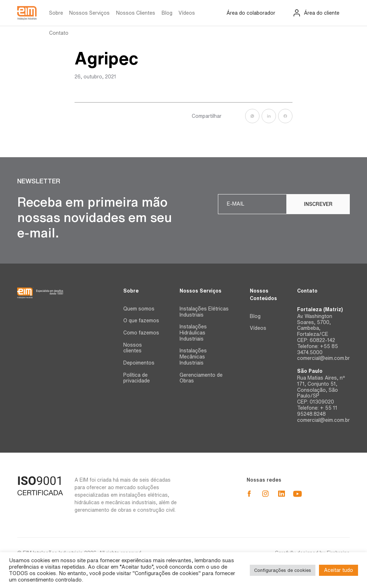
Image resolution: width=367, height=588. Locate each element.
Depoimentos (139, 363)
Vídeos (187, 13)
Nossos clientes (133, 348)
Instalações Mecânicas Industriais (193, 357)
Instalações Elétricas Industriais (204, 312)
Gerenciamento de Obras (201, 378)
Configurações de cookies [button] (283, 570)
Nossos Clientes (136, 13)
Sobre (56, 13)
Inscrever (318, 204)
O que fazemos (141, 320)
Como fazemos (141, 333)
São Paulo (310, 371)
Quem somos (139, 309)
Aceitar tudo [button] (339, 570)
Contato (59, 33)
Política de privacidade (137, 378)
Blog (167, 13)
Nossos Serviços (89, 13)
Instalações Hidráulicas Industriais (193, 333)
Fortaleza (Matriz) (320, 309)
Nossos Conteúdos (263, 295)
